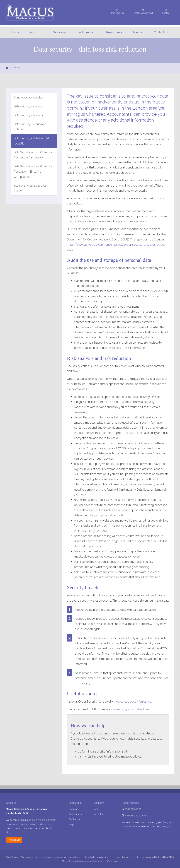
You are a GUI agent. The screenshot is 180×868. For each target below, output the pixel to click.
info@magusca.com (143, 12)
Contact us (161, 32)
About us (36, 32)
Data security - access (28, 106)
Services (59, 32)
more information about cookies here (127, 857)
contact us (135, 733)
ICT (26, 68)
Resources (114, 32)
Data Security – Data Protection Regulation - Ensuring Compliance (34, 172)
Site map (73, 809)
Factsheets (86, 32)
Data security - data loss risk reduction (32, 141)
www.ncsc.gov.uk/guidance (133, 702)
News (138, 32)
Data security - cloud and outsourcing (30, 127)
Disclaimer (74, 819)
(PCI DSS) (80, 495)
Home (15, 32)
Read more (14, 840)
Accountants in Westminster (106, 861)
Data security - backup (28, 115)
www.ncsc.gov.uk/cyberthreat (130, 709)
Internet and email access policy (30, 188)
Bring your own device (28, 97)
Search (166, 12)
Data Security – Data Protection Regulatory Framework (34, 155)
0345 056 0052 (117, 12)
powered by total (160, 857)
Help (71, 824)
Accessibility (75, 814)
